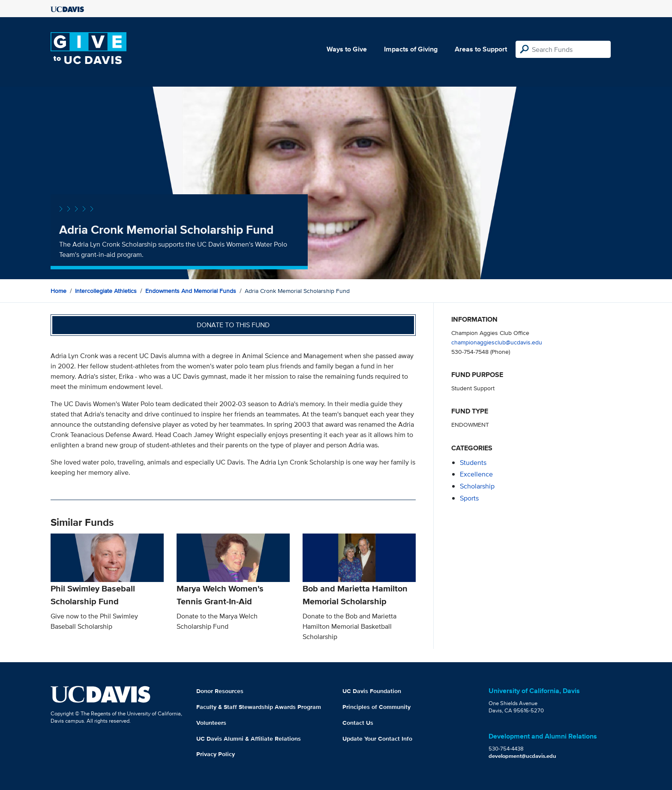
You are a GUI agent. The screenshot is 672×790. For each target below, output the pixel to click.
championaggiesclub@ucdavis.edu (497, 342)
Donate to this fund (233, 325)
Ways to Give (347, 49)
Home (58, 291)
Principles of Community (376, 707)
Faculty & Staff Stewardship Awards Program (259, 707)
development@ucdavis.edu (522, 756)
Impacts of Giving (411, 49)
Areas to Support (481, 49)
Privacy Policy (216, 754)
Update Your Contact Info (377, 739)
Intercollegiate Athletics (106, 291)
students (473, 463)
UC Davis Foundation (372, 691)
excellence (476, 474)
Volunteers (211, 723)
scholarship (477, 486)
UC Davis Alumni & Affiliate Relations (249, 739)
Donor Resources (220, 691)
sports (469, 498)
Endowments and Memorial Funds (191, 291)
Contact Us (358, 723)
